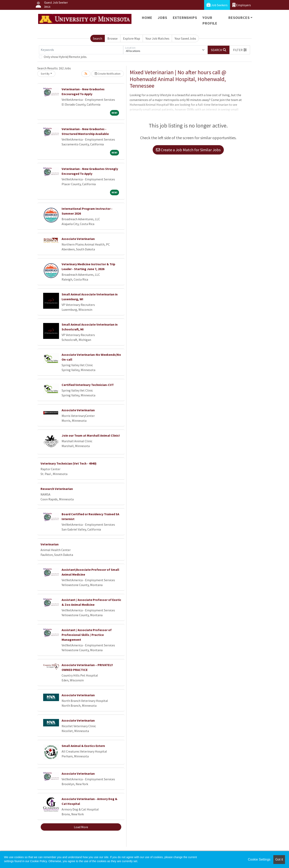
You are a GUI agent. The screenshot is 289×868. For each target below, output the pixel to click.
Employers (242, 5)
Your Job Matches (157, 38)
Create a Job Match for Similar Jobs (188, 150)
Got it (279, 859)
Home (147, 18)
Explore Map (132, 38)
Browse (112, 38)
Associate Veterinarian (78, 239)
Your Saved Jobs (185, 38)
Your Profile (210, 20)
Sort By (45, 74)
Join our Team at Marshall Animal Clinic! (91, 435)
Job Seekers (217, 5)
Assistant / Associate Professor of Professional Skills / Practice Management (87, 635)
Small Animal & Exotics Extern (83, 746)
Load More (81, 827)
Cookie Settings (259, 859)
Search (98, 38)
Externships (185, 18)
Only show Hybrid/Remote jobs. (65, 57)
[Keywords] (81, 50)
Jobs (162, 18)
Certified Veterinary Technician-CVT (88, 385)
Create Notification (108, 74)
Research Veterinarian (57, 489)
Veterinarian (50, 544)
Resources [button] (239, 18)
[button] (240, 50)
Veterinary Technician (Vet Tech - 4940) (69, 463)
